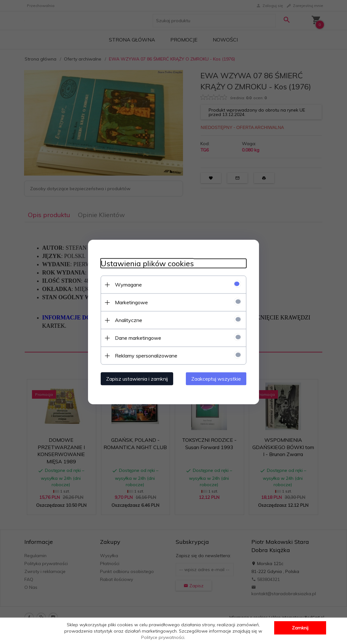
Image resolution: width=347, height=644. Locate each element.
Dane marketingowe (138, 338)
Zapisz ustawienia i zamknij (137, 379)
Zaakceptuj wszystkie (216, 379)
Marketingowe (131, 302)
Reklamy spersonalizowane (146, 356)
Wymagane (128, 285)
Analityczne (129, 320)
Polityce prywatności (163, 637)
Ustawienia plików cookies (147, 264)
